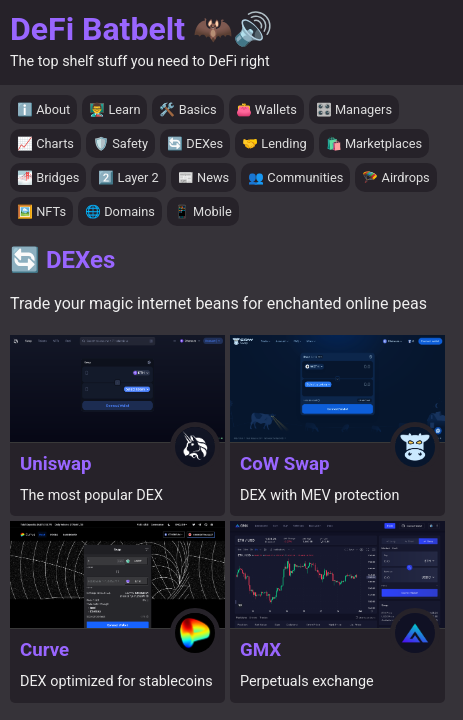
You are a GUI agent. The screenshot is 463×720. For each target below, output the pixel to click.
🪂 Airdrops (395, 177)
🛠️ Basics (187, 109)
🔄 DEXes (195, 143)
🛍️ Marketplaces (374, 143)
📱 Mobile (203, 211)
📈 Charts (45, 143)
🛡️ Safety (120, 143)
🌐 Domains (120, 211)
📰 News (203, 177)
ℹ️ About (43, 109)
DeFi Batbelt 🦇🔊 (141, 29)
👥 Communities (295, 177)
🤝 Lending (274, 143)
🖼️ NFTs (41, 211)
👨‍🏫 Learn (114, 109)
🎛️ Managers (354, 109)
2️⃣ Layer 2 (128, 177)
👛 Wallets (266, 109)
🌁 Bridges (48, 177)
